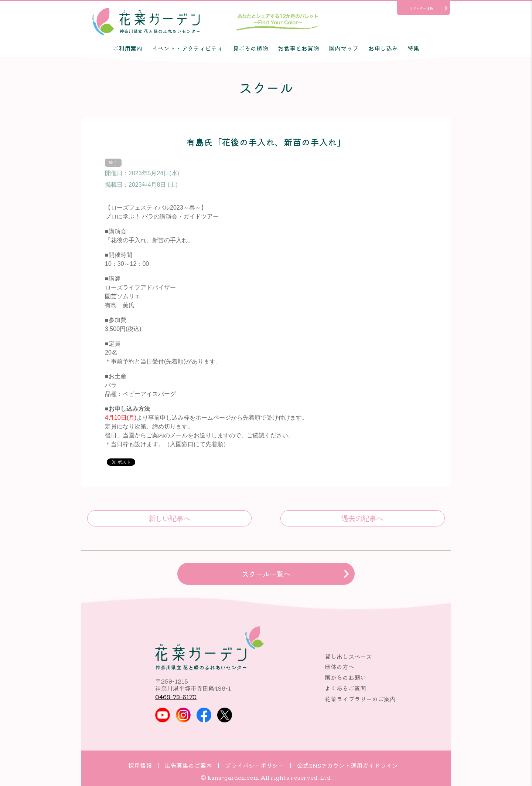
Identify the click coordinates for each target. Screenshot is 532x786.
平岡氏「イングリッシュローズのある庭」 (363, 518)
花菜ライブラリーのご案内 (360, 699)
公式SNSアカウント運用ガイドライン (347, 765)
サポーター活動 (421, 8)
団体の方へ (340, 667)
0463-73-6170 (176, 697)
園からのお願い (345, 677)
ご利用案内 (127, 48)
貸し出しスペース (348, 656)
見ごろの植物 (250, 48)
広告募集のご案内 (188, 765)
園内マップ (344, 48)
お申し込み (383, 48)
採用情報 (140, 765)
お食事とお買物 (299, 48)
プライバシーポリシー (255, 765)
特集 (413, 48)
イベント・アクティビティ (187, 48)
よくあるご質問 (345, 688)
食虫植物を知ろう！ (169, 518)
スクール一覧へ (266, 574)
